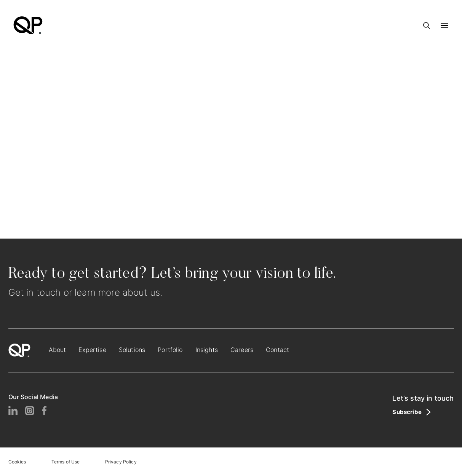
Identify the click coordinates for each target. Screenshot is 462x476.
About (58, 350)
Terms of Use (66, 462)
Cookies (17, 462)
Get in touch (35, 292)
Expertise (92, 350)
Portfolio (170, 350)
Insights (207, 350)
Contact (277, 350)
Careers (242, 350)
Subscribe (407, 412)
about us (141, 292)
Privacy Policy (121, 462)
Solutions (132, 350)
